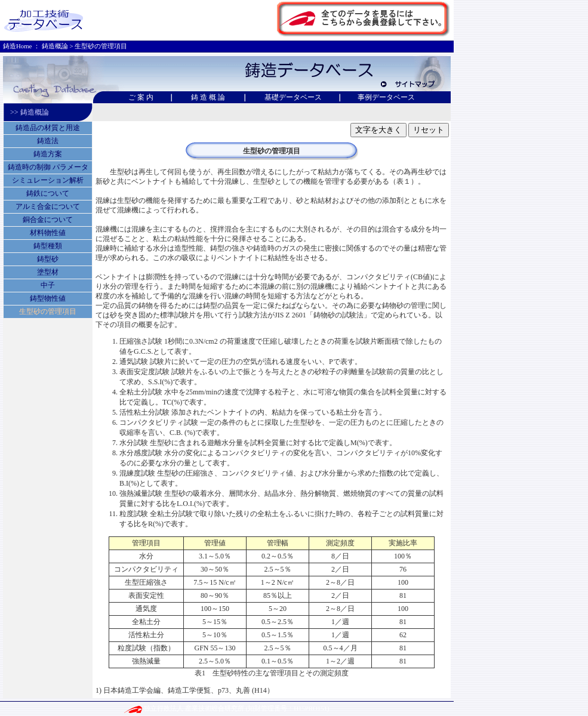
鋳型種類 (48, 246)
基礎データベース (293, 97)
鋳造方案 (48, 154)
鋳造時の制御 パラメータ (48, 167)
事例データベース (386, 97)
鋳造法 (48, 141)
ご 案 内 (144, 97)
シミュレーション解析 (48, 180)
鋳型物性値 (48, 298)
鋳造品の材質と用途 (48, 128)
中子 (48, 285)
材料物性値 (48, 233)
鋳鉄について (48, 193)
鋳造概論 (55, 46)
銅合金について (48, 220)
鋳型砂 (48, 259)
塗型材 (48, 272)
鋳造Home (17, 46)
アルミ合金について (48, 206)
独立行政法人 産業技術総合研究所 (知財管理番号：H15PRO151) (227, 708)
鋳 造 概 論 (208, 97)
